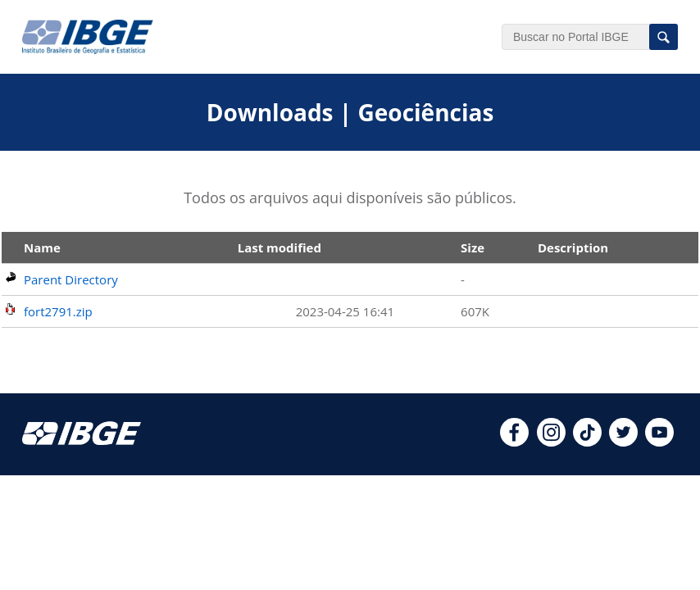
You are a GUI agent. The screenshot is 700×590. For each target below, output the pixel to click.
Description (573, 247)
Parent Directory (71, 279)
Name (42, 247)
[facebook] (514, 442)
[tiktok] (587, 442)
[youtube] (659, 442)
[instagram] (551, 442)
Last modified (280, 247)
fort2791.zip (58, 311)
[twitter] (623, 442)
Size (473, 247)
